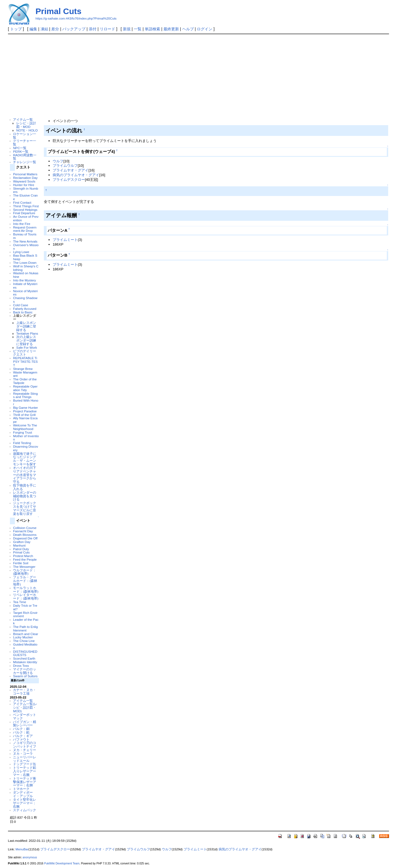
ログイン (205, 29)
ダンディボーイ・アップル (23, 794)
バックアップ (74, 29)
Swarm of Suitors (25, 676)
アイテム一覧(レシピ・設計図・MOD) (25, 707)
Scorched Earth (24, 658)
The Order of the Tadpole (25, 381)
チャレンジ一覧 (25, 162)
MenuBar (22, 849)
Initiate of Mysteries (25, 286)
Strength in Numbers (26, 190)
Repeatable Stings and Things (25, 395)
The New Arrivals (25, 241)
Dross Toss (21, 666)
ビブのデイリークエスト (25, 353)
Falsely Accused (25, 309)
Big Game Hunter (25, 408)
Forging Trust (22, 432)
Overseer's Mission (26, 247)
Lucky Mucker (23, 637)
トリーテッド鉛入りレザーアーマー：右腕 (25, 771)
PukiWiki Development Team (62, 863)
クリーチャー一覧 (25, 143)
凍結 (44, 29)
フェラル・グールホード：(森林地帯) (25, 581)
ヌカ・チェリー (25, 750)
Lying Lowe (21, 252)
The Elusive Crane (25, 197)
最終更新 (171, 29)
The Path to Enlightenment (25, 628)
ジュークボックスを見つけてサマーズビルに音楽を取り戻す (25, 508)
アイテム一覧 (23, 119)
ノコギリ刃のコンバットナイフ (25, 745)
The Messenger (24, 567)
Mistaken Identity (25, 662)
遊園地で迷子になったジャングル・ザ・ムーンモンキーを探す (25, 459)
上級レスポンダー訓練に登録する (26, 326)
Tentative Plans (27, 333)
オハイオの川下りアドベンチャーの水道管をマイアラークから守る (25, 475)
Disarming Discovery (26, 448)
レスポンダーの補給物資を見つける (25, 496)
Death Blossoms (25, 535)
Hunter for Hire (23, 185)
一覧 (138, 29)
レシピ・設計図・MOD (26, 125)
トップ (16, 29)
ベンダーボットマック (25, 716)
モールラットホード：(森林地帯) (26, 590)
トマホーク (21, 789)
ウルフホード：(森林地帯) (25, 572)
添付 (93, 29)
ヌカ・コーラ (23, 753)
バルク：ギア (23, 736)
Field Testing (22, 443)
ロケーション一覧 (25, 136)
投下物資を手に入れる (25, 487)
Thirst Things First (26, 206)
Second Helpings (25, 210)
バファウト (21, 739)
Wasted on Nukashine (26, 275)
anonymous (30, 857)
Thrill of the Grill (24, 415)
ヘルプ (188, 29)
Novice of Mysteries (25, 293)
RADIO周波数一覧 (25, 157)
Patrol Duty (21, 549)
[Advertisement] (198, 76)
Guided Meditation (25, 646)
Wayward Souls (24, 181)
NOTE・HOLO (27, 130)
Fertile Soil (21, 563)
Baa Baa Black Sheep (25, 257)
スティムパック (25, 810)
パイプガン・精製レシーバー (25, 724)
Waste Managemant (25, 374)
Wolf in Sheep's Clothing (26, 268)
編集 (33, 29)
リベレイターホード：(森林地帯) (26, 596)
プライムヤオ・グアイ (71, 170)
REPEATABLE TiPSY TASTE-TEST (25, 362)
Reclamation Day (25, 178)
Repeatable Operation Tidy (25, 388)
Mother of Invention (26, 438)
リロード (108, 29)
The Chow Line (24, 641)
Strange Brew (23, 369)
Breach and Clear (26, 634)
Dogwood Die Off (25, 538)
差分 (55, 29)
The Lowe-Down (25, 263)
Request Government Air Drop (25, 229)
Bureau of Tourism (25, 236)
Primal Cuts (59, 11)
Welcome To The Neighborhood (25, 427)
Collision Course (25, 528)
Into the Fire (22, 224)
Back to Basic (23, 312)
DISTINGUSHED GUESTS (25, 653)
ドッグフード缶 (25, 764)
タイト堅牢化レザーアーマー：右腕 (25, 803)
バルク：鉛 (21, 732)
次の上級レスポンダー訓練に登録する (26, 340)
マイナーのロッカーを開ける (25, 671)
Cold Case (20, 305)
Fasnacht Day (23, 531)
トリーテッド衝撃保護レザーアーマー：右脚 (25, 782)
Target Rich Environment (25, 614)
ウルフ (58, 161)
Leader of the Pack (26, 621)
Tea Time (19, 602)
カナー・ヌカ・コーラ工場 (25, 692)
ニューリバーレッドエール (25, 759)
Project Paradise (25, 411)
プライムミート (65, 240)
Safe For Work (27, 347)
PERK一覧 (21, 151)
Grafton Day (22, 542)
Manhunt (19, 545)
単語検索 (152, 29)
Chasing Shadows (25, 300)
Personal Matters (25, 174)
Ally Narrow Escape (25, 420)
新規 (127, 29)
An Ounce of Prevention (26, 218)
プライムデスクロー (69, 180)
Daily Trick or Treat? (25, 607)
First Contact (22, 202)
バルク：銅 (21, 729)
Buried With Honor (26, 402)
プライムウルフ (65, 166)
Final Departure (24, 213)
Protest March (23, 556)
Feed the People (25, 559)
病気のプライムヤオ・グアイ (76, 175)
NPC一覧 (20, 148)
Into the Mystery (24, 280)
